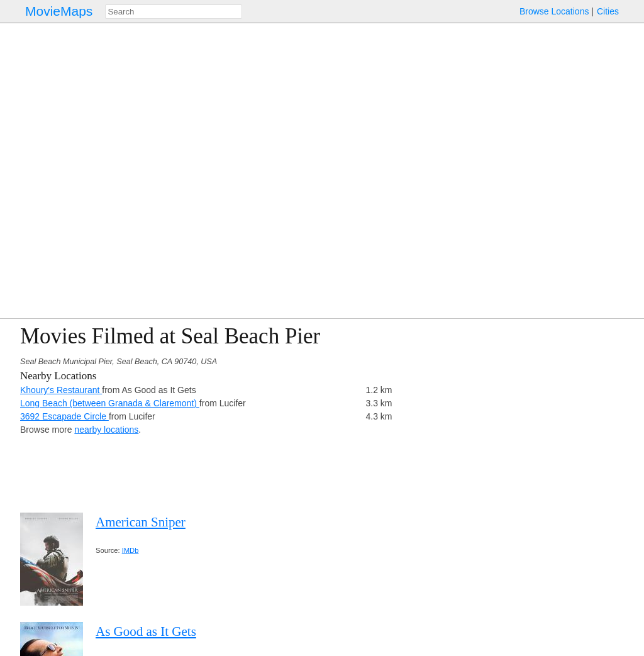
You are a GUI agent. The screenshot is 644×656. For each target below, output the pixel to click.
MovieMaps (59, 11)
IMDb (130, 550)
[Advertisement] (514, 412)
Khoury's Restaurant (61, 390)
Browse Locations (554, 11)
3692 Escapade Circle (64, 416)
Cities (608, 11)
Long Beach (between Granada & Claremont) (110, 403)
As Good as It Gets (146, 631)
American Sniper (141, 522)
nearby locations (106, 430)
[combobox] (174, 12)
